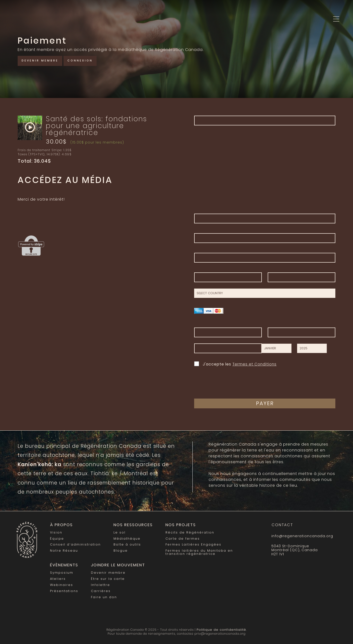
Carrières (101, 589)
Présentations (64, 589)
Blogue (120, 550)
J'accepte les (236, 364)
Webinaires (62, 584)
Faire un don (104, 595)
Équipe (57, 538)
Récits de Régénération (188, 532)
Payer (265, 403)
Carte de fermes (181, 538)
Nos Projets (179, 525)
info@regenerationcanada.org (302, 536)
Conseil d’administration (75, 544)
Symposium (62, 572)
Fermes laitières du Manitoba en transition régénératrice (197, 552)
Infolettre (101, 584)
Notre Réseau (64, 550)
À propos (61, 525)
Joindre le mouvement (117, 564)
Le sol (119, 532)
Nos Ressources (132, 525)
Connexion (85, 60)
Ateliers (58, 577)
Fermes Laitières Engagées (192, 544)
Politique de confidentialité (221, 627)
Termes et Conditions (255, 364)
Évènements (63, 564)
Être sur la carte (107, 577)
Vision (56, 532)
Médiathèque (126, 538)
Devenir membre (42, 60)
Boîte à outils (126, 544)
